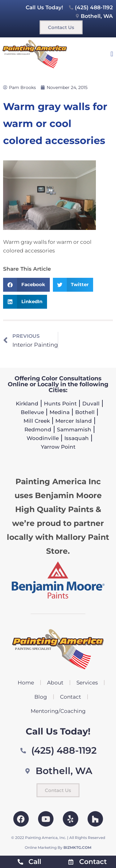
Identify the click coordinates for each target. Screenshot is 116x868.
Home (26, 683)
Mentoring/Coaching (58, 711)
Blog (41, 697)
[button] (112, 54)
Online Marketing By (58, 847)
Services (87, 683)
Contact (71, 697)
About (55, 683)
